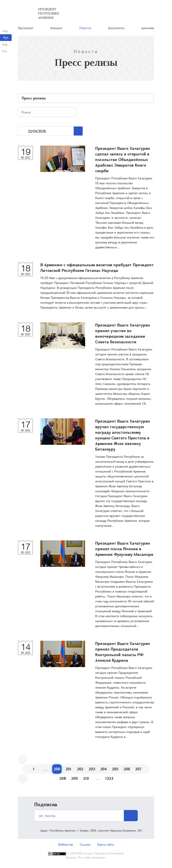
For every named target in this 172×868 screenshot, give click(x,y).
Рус (6, 38)
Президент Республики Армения (48, 13)
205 (115, 769)
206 (127, 769)
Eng (5, 44)
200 (57, 769)
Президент (26, 28)
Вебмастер (66, 844)
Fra (5, 51)
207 (138, 769)
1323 (109, 778)
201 (69, 769)
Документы (116, 28)
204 (104, 769)
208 (63, 778)
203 (92, 769)
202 (80, 769)
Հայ (5, 31)
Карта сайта (106, 844)
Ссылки (85, 844)
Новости (85, 28)
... (23, 131)
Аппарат (56, 28)
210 (86, 778)
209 (74, 778)
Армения (148, 28)
